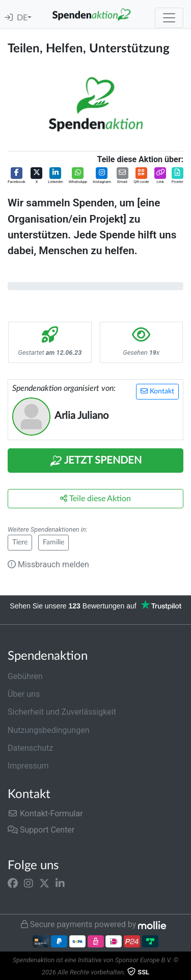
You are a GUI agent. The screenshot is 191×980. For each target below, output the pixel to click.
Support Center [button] (41, 830)
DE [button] (22, 18)
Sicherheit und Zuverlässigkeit (62, 712)
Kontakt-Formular (45, 814)
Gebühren (25, 676)
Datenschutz (30, 748)
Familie (53, 542)
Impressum (28, 766)
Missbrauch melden (48, 564)
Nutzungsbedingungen (48, 730)
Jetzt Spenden (96, 461)
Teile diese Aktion (95, 498)
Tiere (20, 542)
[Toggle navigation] (169, 18)
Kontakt (157, 391)
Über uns (24, 694)
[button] (17, 176)
